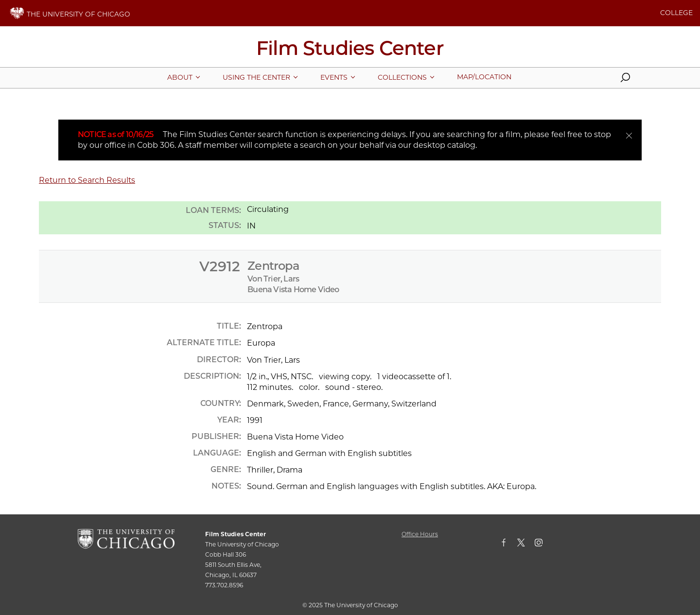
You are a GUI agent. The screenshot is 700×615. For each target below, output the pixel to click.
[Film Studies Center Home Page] (350, 52)
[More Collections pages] (402, 77)
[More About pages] (180, 77)
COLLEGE (676, 13)
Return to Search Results (87, 180)
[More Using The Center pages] (256, 77)
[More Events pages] (334, 77)
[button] (625, 80)
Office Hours (420, 534)
